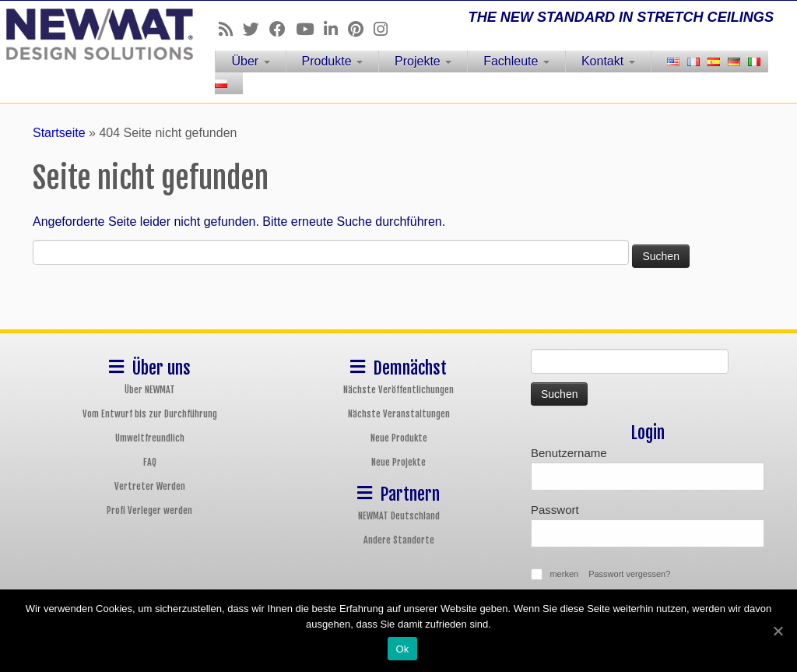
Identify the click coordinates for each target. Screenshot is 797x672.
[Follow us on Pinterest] (361, 29)
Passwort (555, 510)
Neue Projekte (398, 462)
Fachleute (516, 61)
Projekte (423, 61)
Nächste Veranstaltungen (399, 414)
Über (250, 61)
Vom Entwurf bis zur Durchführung (150, 414)
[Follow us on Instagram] (386, 29)
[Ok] (778, 631)
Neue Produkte (399, 438)
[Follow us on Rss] (231, 29)
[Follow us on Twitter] (256, 29)
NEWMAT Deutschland (399, 516)
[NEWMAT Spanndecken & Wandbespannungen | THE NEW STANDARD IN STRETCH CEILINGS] (93, 34)
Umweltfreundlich (150, 438)
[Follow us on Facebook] (283, 29)
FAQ (150, 462)
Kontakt (608, 61)
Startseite (59, 133)
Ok (402, 649)
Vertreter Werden (150, 486)
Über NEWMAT (150, 390)
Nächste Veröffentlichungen (398, 390)
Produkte (332, 61)
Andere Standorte (399, 540)
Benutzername (569, 453)
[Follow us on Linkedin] (336, 29)
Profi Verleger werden (149, 510)
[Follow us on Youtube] (310, 29)
